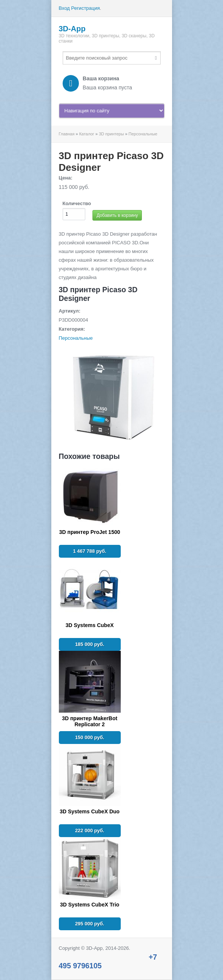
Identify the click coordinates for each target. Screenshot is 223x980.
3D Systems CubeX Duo (90, 811)
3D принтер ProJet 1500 (90, 532)
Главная (67, 134)
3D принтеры (111, 134)
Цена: (66, 178)
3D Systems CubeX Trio (90, 905)
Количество (77, 203)
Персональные (143, 134)
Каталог (87, 134)
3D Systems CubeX (90, 625)
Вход (64, 8)
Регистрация (86, 8)
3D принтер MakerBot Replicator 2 (90, 721)
